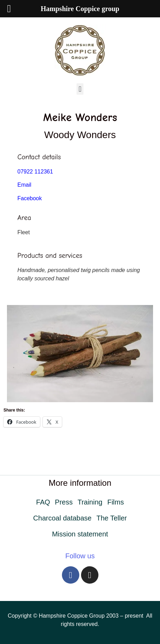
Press (64, 502)
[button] (80, 89)
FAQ (43, 502)
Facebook (30, 198)
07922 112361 (35, 172)
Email (24, 185)
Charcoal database (62, 518)
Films (115, 502)
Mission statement (80, 534)
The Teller (111, 518)
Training (90, 502)
